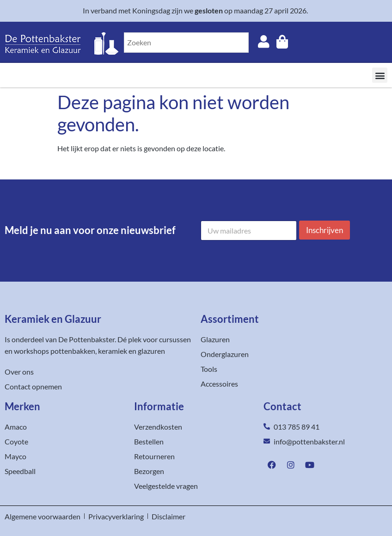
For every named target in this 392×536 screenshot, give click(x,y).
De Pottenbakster (86, 339)
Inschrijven (325, 230)
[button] (380, 75)
